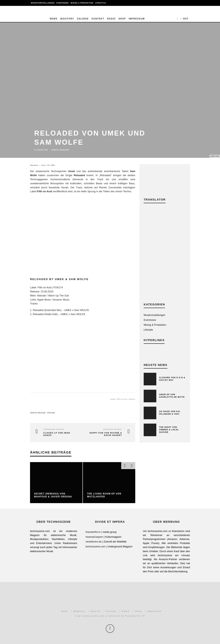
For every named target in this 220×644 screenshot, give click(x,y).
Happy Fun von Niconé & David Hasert (106, 434)
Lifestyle (101, 3)
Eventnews (63, 3)
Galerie (83, 19)
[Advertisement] (165, 255)
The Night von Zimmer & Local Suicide (169, 430)
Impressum (137, 19)
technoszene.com (95, 547)
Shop (122, 19)
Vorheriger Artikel (54, 429)
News (54, 19)
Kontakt (98, 19)
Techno (51, 413)
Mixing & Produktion (82, 3)
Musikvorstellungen (43, 3)
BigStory (67, 19)
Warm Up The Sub (59, 296)
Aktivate (42, 296)
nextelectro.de (94, 542)
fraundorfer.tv (93, 532)
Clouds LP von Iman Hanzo (57, 434)
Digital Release (38, 413)
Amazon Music (61, 300)
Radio (111, 19)
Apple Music (44, 300)
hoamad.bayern (94, 537)
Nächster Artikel (113, 429)
